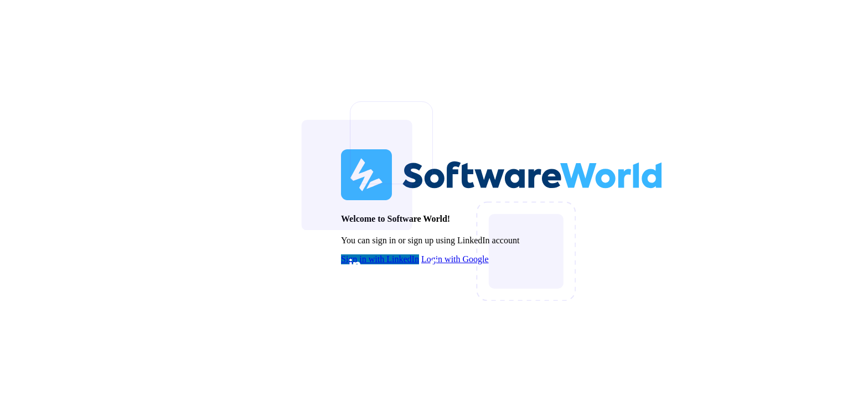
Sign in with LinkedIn (380, 259)
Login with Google (455, 259)
